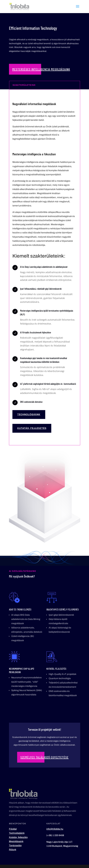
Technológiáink (29, 414)
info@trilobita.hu (55, 829)
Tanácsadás (15, 845)
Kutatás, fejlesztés (32, 428)
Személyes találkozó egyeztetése (44, 757)
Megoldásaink (16, 841)
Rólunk (13, 850)
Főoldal (13, 829)
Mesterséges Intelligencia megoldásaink (41, 69)
